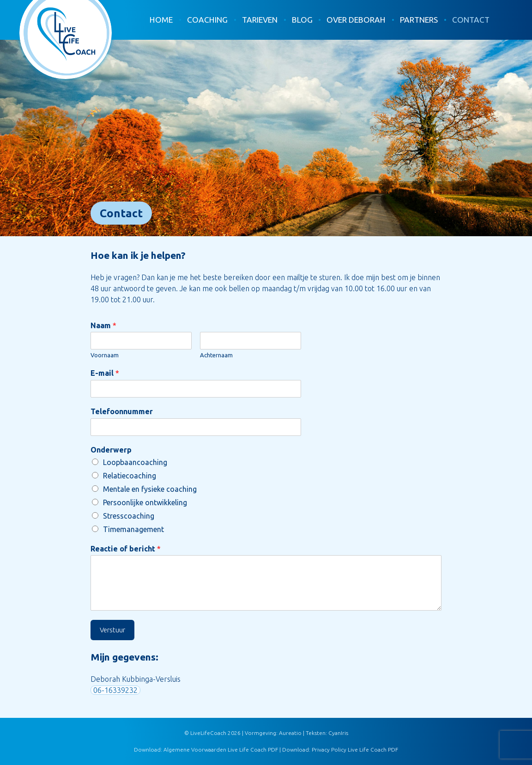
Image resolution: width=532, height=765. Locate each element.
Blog (302, 20)
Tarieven (260, 20)
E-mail (105, 373)
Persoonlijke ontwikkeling (145, 502)
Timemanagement (133, 529)
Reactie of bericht (126, 549)
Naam (103, 325)
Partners (419, 20)
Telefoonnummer (122, 411)
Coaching (207, 20)
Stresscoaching (129, 516)
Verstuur (112, 630)
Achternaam (216, 355)
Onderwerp (111, 450)
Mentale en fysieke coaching (150, 489)
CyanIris (338, 733)
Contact (471, 20)
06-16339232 (115, 690)
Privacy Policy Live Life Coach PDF (355, 750)
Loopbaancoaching (135, 462)
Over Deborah (356, 20)
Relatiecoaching (130, 476)
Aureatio (290, 733)
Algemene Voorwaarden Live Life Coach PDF (221, 750)
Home (161, 20)
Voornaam (105, 355)
